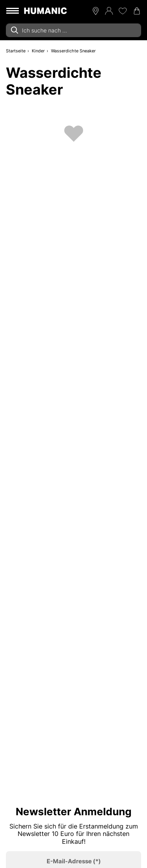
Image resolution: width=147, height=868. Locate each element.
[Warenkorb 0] (137, 11)
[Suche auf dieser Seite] (73, 30)
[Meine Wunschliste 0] (123, 11)
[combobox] (73, 30)
